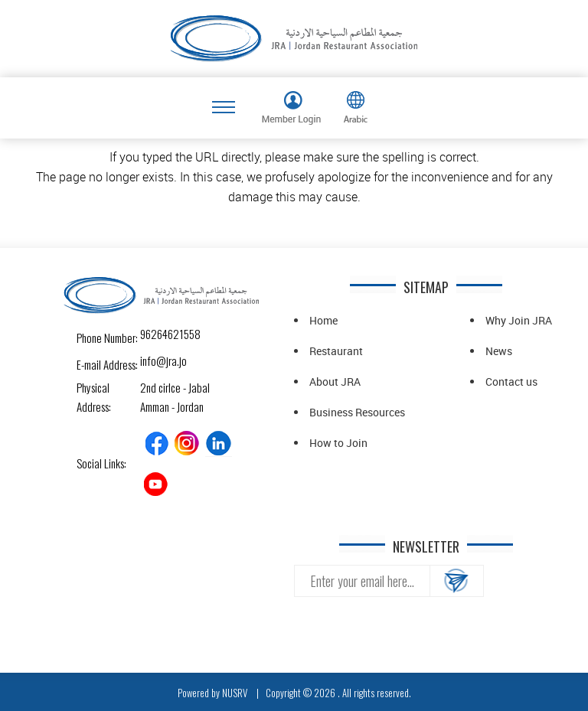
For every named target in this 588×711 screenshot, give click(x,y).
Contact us (511, 382)
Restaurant (336, 351)
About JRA (335, 382)
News (499, 351)
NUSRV (235, 693)
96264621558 (154, 334)
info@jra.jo (154, 360)
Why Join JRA (519, 320)
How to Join (338, 443)
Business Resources (357, 412)
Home (323, 320)
